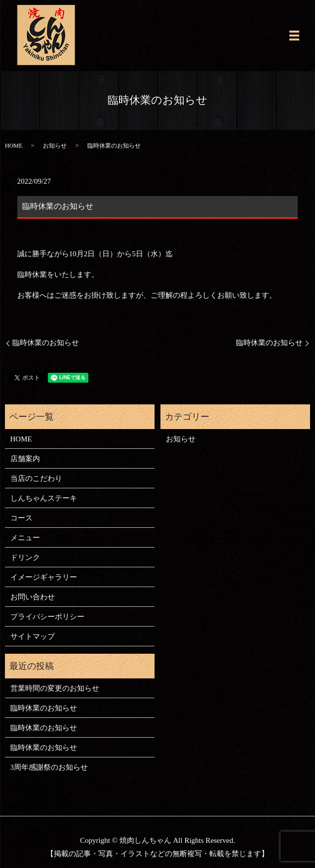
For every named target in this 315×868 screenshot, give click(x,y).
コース (21, 518)
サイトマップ (33, 636)
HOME (14, 146)
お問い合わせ (33, 597)
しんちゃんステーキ (44, 498)
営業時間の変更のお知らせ (55, 688)
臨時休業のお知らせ (46, 343)
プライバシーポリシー (47, 617)
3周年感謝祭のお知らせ (49, 767)
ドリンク (25, 557)
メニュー (25, 538)
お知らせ (55, 146)
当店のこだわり (36, 478)
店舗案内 (25, 459)
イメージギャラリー (44, 577)
